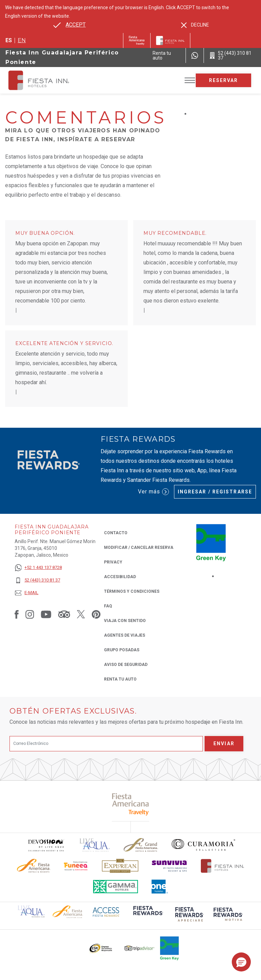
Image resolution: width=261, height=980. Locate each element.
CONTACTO (116, 533)
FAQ (108, 606)
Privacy (113, 562)
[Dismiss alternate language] (195, 25)
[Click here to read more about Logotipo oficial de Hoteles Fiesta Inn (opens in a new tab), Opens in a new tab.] (222, 866)
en (22, 40)
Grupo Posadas (122, 650)
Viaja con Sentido (125, 621)
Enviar (224, 744)
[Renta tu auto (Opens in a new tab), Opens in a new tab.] (166, 55)
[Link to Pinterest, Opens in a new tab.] (96, 614)
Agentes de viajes (125, 635)
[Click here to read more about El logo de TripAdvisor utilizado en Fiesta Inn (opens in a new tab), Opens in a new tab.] (139, 948)
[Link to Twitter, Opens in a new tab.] (81, 614)
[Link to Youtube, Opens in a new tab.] (46, 614)
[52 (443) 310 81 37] (38, 580)
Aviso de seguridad (126, 665)
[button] (241, 962)
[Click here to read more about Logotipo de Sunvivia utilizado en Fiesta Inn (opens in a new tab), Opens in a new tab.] (170, 866)
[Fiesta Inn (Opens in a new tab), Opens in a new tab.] (137, 40)
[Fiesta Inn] (170, 40)
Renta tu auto (120, 679)
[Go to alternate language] (69, 25)
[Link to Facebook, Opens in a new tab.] (17, 614)
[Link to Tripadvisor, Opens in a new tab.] (64, 614)
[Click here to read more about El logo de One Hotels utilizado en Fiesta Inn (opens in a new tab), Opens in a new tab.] (160, 887)
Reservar (224, 80)
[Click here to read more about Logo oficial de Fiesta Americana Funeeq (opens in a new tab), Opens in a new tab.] (76, 866)
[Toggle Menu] (190, 80)
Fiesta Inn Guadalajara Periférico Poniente (62, 57)
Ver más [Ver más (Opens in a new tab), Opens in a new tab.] (153, 492)
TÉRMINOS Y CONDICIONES (132, 591)
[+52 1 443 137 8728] (38, 568)
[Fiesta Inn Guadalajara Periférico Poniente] (45, 80)
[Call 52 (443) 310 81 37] (232, 55)
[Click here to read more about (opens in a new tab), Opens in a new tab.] (131, 804)
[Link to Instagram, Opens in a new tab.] (30, 614)
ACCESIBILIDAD (120, 577)
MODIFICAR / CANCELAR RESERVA (139, 548)
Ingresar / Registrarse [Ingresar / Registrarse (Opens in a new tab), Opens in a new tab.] (215, 492)
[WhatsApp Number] (195, 55)
